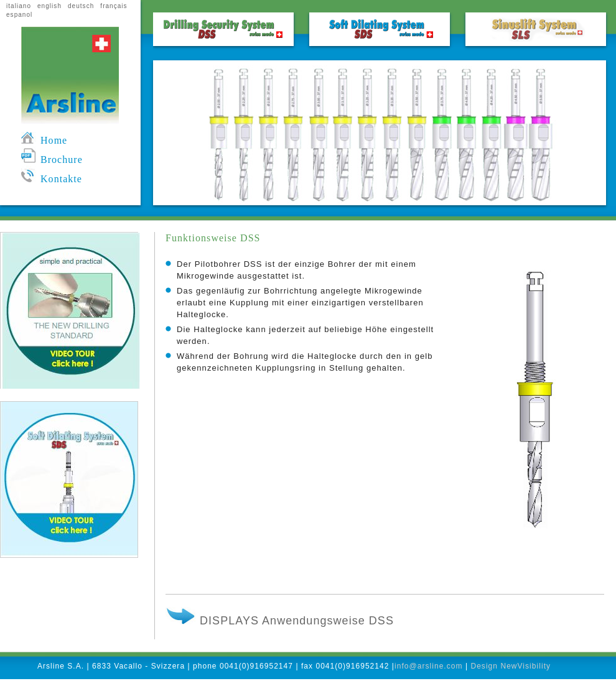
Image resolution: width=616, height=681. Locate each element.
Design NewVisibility (511, 666)
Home (44, 140)
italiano (19, 6)
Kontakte (52, 179)
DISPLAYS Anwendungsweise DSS (280, 621)
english (49, 6)
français (114, 6)
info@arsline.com (429, 666)
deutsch (81, 6)
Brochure (52, 160)
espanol (19, 15)
